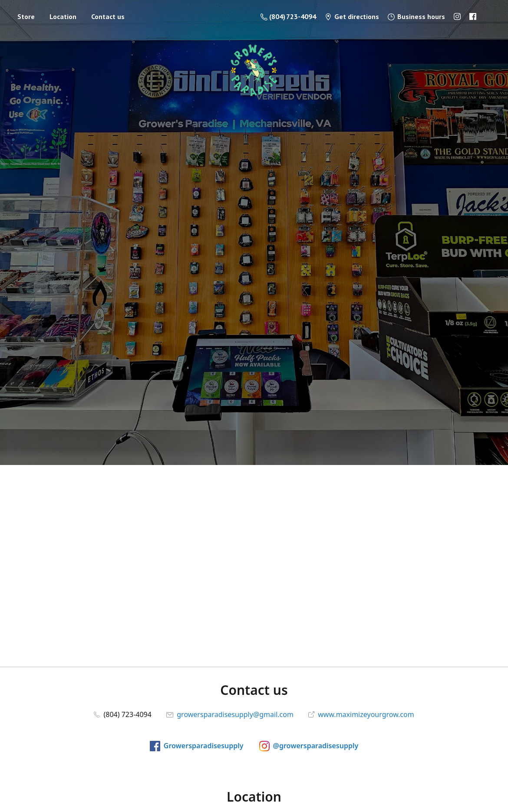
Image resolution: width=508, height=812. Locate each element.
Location (63, 16)
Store (26, 16)
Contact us (108, 16)
